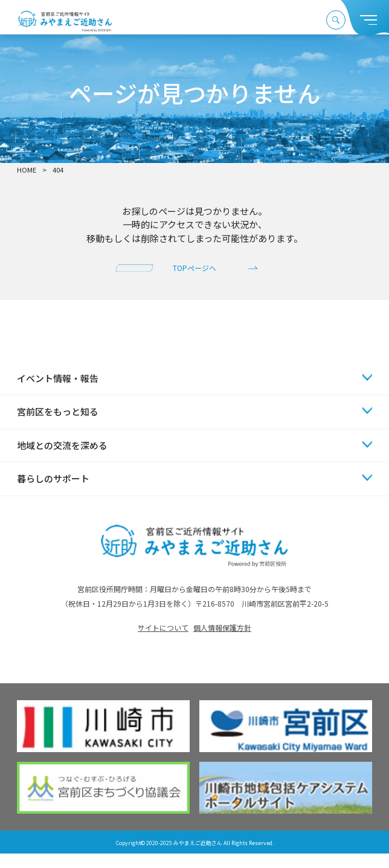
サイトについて (163, 643)
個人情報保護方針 (222, 643)
